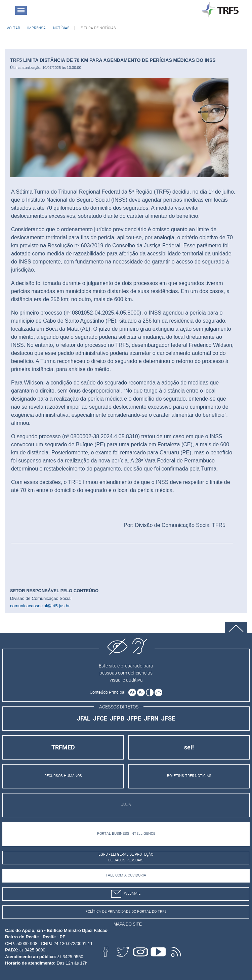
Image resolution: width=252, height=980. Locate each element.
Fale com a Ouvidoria (126, 875)
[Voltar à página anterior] (13, 28)
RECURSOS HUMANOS (63, 776)
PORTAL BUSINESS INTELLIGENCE (126, 834)
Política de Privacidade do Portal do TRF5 (126, 912)
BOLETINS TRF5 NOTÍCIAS (189, 776)
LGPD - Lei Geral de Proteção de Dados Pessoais (126, 857)
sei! (189, 747)
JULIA (126, 805)
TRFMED (63, 747)
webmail (126, 894)
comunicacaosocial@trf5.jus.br (40, 606)
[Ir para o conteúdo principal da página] (109, 692)
